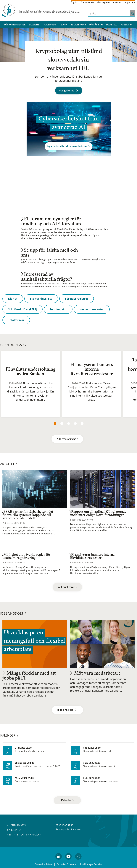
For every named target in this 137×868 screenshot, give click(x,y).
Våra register (103, 2)
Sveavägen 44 (62, 829)
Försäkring (96, 25)
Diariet (13, 299)
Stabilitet (35, 25)
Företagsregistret (77, 299)
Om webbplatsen (44, 864)
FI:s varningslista (41, 299)
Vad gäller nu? (68, 91)
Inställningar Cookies (91, 864)
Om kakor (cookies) (66, 864)
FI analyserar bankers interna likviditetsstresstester (92, 370)
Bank (64, 25)
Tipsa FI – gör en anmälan (24, 835)
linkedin (59, 861)
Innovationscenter (92, 309)
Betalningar (78, 25)
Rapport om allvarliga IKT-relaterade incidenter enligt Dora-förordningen (98, 514)
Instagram (78, 861)
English (74, 2)
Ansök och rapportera (124, 2)
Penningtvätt (58, 309)
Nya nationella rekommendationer (68, 146)
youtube (68, 861)
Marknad (112, 25)
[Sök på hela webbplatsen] (109, 13)
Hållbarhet (51, 25)
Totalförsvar (16, 320)
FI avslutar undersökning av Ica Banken (30, 372)
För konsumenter (15, 25)
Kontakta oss (17, 825)
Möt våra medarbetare (95, 674)
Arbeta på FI (15, 830)
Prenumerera (87, 2)
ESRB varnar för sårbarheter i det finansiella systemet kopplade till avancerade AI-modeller (28, 515)
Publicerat (127, 25)
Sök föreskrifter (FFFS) (22, 309)
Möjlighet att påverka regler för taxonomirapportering (26, 556)
